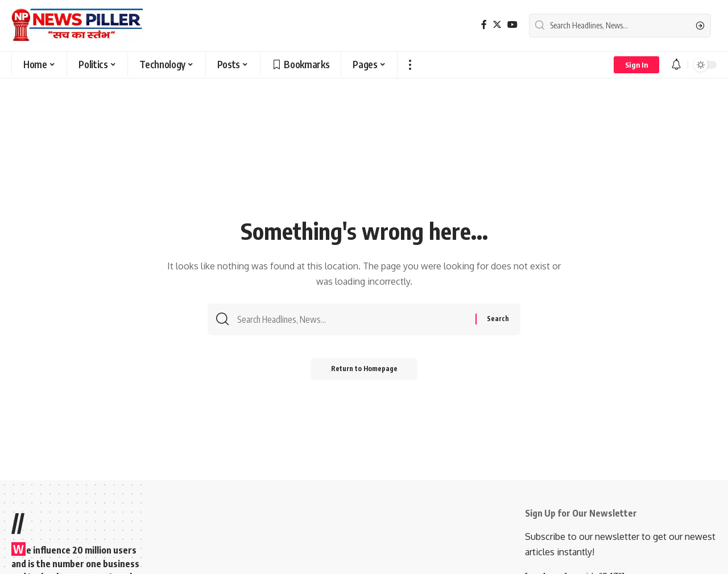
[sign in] (636, 65)
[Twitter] (497, 25)
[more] (410, 65)
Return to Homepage (364, 371)
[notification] (676, 65)
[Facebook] (484, 25)
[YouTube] (512, 25)
